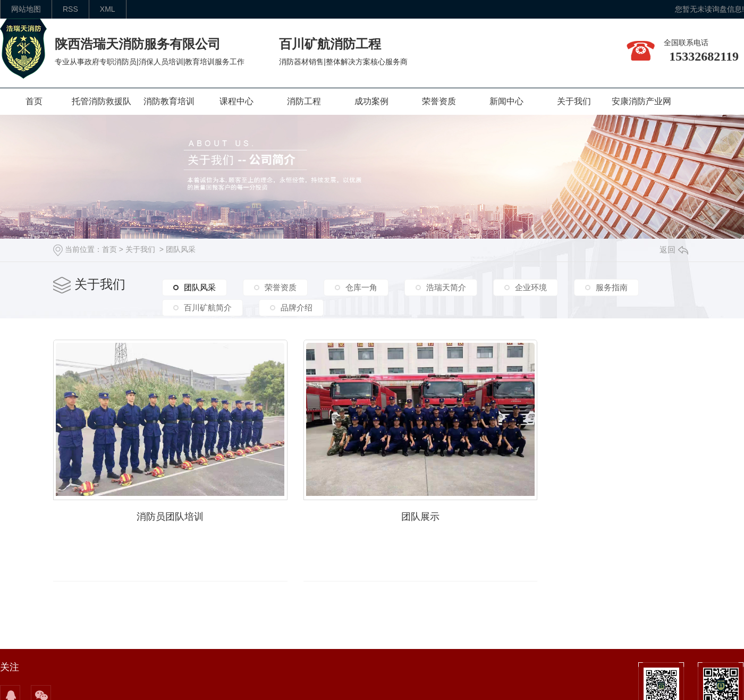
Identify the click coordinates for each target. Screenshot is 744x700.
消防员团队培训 (171, 515)
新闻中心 (506, 101)
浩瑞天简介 (446, 287)
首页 (34, 101)
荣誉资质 (439, 101)
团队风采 (181, 249)
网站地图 (26, 9)
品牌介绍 (297, 307)
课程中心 (236, 101)
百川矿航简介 (208, 307)
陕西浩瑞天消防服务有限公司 (138, 44)
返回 (674, 250)
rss (70, 9)
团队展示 (424, 515)
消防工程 (304, 101)
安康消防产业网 (641, 101)
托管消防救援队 (102, 101)
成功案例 (371, 101)
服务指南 (612, 287)
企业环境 (531, 287)
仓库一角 (361, 287)
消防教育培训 (169, 101)
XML (108, 9)
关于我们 (574, 101)
